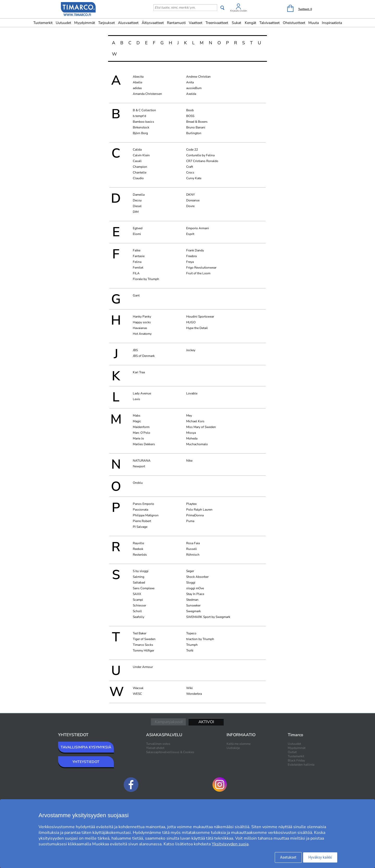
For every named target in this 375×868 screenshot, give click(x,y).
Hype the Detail (197, 328)
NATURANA (142, 461)
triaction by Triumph (200, 639)
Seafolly (139, 617)
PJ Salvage (140, 527)
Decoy (137, 200)
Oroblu (138, 483)
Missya (191, 433)
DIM (136, 212)
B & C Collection (144, 110)
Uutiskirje (233, 748)
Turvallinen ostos (158, 744)
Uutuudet (63, 23)
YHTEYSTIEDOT (86, 762)
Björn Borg (140, 133)
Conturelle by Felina (200, 155)
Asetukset (288, 857)
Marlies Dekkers (144, 444)
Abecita (138, 77)
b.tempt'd (139, 116)
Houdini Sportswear (200, 317)
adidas (137, 88)
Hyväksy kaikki (320, 857)
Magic (137, 421)
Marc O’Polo (142, 433)
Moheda (192, 438)
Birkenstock (141, 127)
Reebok (138, 549)
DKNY (190, 195)
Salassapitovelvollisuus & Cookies (170, 752)
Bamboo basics (143, 122)
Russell (192, 549)
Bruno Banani (196, 127)
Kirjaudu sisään (239, 11)
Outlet (292, 752)
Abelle (137, 82)
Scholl (137, 611)
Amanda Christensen (147, 94)
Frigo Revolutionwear (201, 268)
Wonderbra (194, 694)
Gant (136, 295)
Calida (137, 150)
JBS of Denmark (144, 356)
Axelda (191, 94)
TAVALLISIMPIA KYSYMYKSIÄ (86, 747)
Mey (189, 416)
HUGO (191, 322)
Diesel (137, 206)
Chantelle (140, 172)
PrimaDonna (195, 515)
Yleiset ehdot (155, 748)
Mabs (137, 416)
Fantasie (139, 256)
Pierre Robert (142, 521)
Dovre (190, 206)
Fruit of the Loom (198, 273)
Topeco (191, 633)
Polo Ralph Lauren (199, 510)
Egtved (138, 228)
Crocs (190, 172)
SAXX (137, 594)
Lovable (192, 393)
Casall (137, 161)
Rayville (138, 543)
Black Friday (296, 760)
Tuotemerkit (43, 23)
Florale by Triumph (146, 279)
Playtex (191, 504)
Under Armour (143, 667)
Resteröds (140, 555)
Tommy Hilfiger (143, 650)
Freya (190, 262)
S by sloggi (141, 571)
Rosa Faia (193, 543)
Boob (190, 110)
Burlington (194, 133)
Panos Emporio (143, 504)
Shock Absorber (197, 577)
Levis (136, 399)
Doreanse (193, 200)
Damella (139, 195)
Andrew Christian (198, 77)
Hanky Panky (142, 317)
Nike (189, 461)
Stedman (192, 600)
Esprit (190, 234)
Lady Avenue (142, 393)
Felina (137, 262)
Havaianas (140, 328)
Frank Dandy (195, 250)
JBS (135, 350)
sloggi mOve (195, 588)
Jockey (191, 350)
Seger (190, 571)
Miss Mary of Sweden (201, 427)
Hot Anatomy (142, 334)
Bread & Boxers (197, 122)
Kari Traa (139, 372)
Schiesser (139, 605)
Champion (140, 167)
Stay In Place (195, 594)
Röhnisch (193, 555)
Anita (190, 82)
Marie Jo (138, 438)
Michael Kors (195, 421)
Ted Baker (140, 633)
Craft (190, 167)
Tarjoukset (107, 23)
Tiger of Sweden (144, 639)
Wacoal (138, 688)
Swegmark (193, 611)
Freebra (191, 256)
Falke (137, 250)
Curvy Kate (194, 178)
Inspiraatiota (332, 23)
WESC (137, 694)
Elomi (137, 234)
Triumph (192, 645)
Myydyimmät (85, 23)
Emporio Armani (198, 228)
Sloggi (191, 582)
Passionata (140, 510)
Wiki (189, 688)
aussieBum (194, 88)
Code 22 (192, 150)
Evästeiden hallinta (301, 765)
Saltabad (139, 582)
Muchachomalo (197, 444)
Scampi (138, 600)
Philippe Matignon (146, 515)
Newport (139, 466)
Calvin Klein (141, 155)
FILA (136, 273)
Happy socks (142, 322)
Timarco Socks (143, 645)
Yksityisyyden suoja (230, 844)
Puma (190, 521)
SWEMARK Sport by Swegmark (208, 617)
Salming (139, 577)
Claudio (138, 178)
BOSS (190, 116)
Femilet (138, 268)
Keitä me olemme (239, 744)
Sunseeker (193, 605)
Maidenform (141, 427)
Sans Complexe (144, 588)
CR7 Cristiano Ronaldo (202, 161)
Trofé (190, 650)
